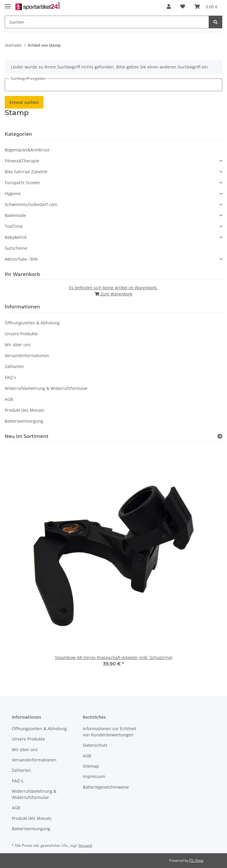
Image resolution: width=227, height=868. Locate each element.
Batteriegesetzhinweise (106, 787)
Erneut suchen (24, 102)
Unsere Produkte (21, 334)
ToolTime (14, 226)
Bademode (15, 215)
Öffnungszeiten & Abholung (32, 323)
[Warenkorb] (206, 6)
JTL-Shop (196, 860)
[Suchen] (107, 22)
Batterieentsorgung (24, 421)
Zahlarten (14, 366)
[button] (169, 6)
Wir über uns (18, 345)
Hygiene (13, 193)
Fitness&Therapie (22, 161)
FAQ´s (10, 377)
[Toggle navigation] (8, 4)
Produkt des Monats (25, 410)
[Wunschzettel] (183, 6)
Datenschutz (95, 745)
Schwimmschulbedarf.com (31, 204)
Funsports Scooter (23, 183)
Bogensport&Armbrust (27, 150)
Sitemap (91, 766)
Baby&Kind (16, 237)
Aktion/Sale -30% (21, 259)
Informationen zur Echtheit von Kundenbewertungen (110, 732)
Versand (85, 845)
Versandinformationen (27, 355)
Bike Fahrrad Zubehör (26, 172)
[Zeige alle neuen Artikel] (220, 436)
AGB (9, 399)
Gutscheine (16, 248)
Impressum (94, 776)
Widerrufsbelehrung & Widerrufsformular (46, 388)
